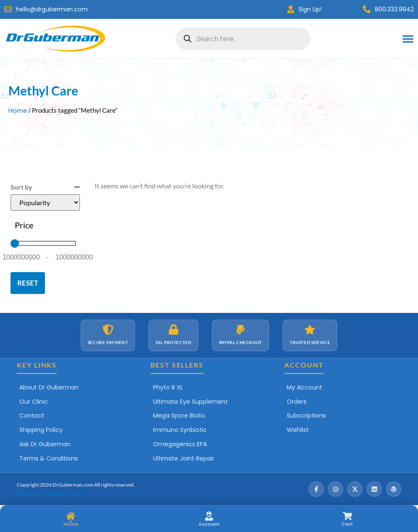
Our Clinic (34, 402)
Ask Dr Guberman (45, 444)
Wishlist (298, 430)
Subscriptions (306, 416)
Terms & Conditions (49, 458)
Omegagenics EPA (180, 444)
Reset (28, 283)
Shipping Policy (41, 430)
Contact (32, 416)
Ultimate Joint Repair (184, 458)
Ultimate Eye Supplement (190, 402)
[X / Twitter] (355, 489)
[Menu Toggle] (408, 39)
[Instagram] (336, 489)
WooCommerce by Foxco (49, 493)
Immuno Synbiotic (180, 430)
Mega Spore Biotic (179, 416)
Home (18, 111)
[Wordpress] (394, 489)
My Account (304, 387)
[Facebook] (316, 489)
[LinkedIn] (374, 489)
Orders (297, 402)
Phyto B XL (168, 387)
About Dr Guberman (49, 387)
